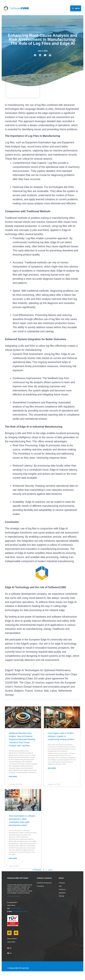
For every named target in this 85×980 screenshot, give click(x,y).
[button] (35, 58)
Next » (51, 876)
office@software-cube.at (21, 918)
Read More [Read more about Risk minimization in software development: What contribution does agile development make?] (13, 865)
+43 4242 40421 (16, 915)
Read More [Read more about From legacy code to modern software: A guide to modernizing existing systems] (52, 774)
